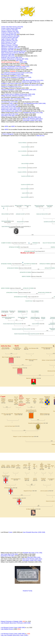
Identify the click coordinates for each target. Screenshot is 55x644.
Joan (25, 103)
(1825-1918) (37, 117)
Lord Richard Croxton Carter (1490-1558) (13, 628)
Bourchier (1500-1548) (38, 532)
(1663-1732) (16, 110)
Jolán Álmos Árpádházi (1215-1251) (33, 80)
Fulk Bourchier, (6, 99)
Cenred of (4, 38)
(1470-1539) (14, 102)
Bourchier (7, 102)
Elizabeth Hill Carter (29, 113)
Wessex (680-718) (12, 39)
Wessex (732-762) (11, 42)
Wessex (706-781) (12, 41)
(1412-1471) (28, 96)
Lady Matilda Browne (7, 629)
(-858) (16, 47)
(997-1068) (19, 61)
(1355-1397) (32, 90)
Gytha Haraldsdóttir (10, 67)
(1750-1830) (15, 114)
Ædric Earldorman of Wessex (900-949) (13, 53)
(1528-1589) (14, 105)
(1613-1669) (17, 108)
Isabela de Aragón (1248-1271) (31, 82)
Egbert (3, 45)
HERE (6, 126)
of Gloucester (24, 94)
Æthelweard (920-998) (8, 54)
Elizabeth (29, 103)
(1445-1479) (26, 99)
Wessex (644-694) (13, 38)
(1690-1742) (18, 111)
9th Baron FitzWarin (18, 96)
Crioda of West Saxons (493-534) (11, 28)
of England (11, 87)
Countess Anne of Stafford (12, 94)
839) (16, 45)
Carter (11, 103)
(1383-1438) (31, 94)
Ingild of (4, 39)
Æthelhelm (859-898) (7, 50)
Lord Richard (5, 634)
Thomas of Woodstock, (8, 90)
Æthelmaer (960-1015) (8, 56)
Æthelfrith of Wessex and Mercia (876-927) (14, 51)
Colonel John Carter (7, 108)
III (7, 87)
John (3, 102)
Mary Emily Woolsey (29, 119)
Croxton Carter (13, 634)
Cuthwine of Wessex (7, 33)
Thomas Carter (6, 105)
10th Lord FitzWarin (16, 99)
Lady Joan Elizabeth (7, 635)
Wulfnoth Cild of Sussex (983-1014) (12, 57)
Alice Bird (31, 117)
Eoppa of (4, 41)
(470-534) (20, 27)
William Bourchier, (7, 96)
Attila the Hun (40, 136)
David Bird (4, 116)
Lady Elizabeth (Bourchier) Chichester (12, 623)
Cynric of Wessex (7, 30)
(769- (14, 45)
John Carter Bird (6, 114)
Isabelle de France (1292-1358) (33, 85)
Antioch (19, 76)
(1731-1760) (39, 113)
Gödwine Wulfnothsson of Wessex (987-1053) (15, 59)
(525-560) (15, 30)
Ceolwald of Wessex (7, 36)
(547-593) (16, 31)
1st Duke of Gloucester (22, 90)
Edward (4, 87)
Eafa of (4, 42)
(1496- (22, 621)
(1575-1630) (12, 106)
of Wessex (9, 45)
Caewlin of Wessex (7, 31)
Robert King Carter (7, 110)
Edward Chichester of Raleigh (10, 621)
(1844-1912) (39, 119)
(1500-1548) (42, 103)
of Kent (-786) (12, 44)
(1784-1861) (11, 116)
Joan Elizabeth (27, 532)
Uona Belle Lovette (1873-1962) (32, 120)
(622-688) (16, 36)
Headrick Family (27, 591)
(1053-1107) (26, 67)
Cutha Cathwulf (6, 34)
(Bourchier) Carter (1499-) (21, 635)
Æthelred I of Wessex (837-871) (11, 48)
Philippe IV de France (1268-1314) (11, 84)
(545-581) (16, 33)
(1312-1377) (18, 87)
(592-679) (13, 34)
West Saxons (13, 27)
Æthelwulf (4, 47)
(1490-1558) (21, 634)
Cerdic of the (5, 27)
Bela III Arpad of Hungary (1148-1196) (12, 74)
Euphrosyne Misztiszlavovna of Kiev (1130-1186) (18, 73)
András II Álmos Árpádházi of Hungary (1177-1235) (16, 77)
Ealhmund (4, 44)
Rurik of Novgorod (8, 134)
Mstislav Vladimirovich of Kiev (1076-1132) (14, 68)
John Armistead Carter (8, 111)
